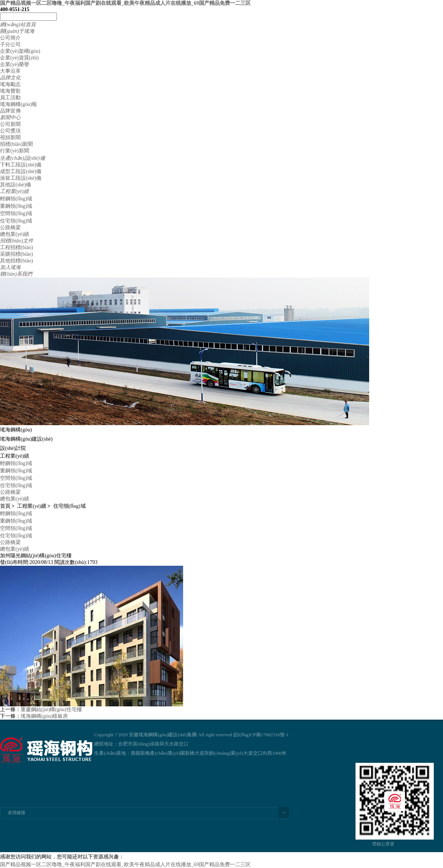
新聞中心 (10, 118)
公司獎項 (10, 131)
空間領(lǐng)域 (16, 213)
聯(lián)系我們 (16, 274)
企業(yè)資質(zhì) (19, 58)
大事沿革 (10, 71)
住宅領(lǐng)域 (16, 221)
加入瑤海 (10, 267)
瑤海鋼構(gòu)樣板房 (44, 716)
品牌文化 (10, 78)
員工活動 (10, 98)
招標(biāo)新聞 (16, 144)
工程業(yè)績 (14, 191)
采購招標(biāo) (16, 254)
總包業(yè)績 (15, 234)
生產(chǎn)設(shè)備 (23, 158)
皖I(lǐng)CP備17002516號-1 (261, 735)
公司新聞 (10, 124)
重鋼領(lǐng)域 (16, 206)
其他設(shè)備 (16, 185)
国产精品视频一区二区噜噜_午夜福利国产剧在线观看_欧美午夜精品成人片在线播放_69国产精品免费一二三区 (125, 3)
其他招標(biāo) (16, 261)
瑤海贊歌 (10, 91)
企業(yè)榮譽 (15, 64)
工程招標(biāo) (16, 247)
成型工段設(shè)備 (21, 171)
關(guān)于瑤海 (17, 31)
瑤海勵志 (10, 84)
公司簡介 (10, 38)
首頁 (5, 506)
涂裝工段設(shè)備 (21, 178)
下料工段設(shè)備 (21, 165)
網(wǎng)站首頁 (18, 25)
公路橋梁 (10, 228)
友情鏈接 (17, 813)
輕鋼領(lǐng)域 (16, 199)
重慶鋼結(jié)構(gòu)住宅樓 (51, 709)
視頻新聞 (10, 137)
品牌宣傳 (10, 111)
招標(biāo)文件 (17, 241)
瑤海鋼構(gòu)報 (18, 104)
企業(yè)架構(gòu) (20, 51)
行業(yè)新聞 (15, 151)
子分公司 (10, 44)
